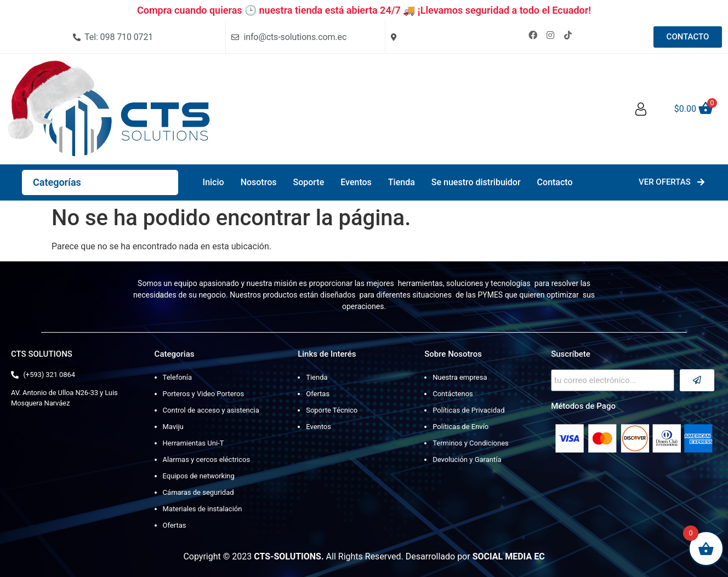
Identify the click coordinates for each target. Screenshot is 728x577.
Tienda (402, 182)
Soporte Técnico (332, 410)
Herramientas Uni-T (194, 443)
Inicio (214, 182)
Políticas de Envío (460, 427)
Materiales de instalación (203, 509)
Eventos (356, 182)
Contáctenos (453, 394)
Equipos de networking (199, 476)
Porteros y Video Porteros (204, 394)
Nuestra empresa (460, 377)
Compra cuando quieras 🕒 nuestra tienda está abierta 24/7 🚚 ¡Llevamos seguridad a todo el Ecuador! (364, 10)
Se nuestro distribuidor (476, 182)
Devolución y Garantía (467, 459)
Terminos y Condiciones (471, 443)
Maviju (173, 427)
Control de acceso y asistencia (211, 410)
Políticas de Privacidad (468, 410)
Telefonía (177, 377)
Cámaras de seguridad (198, 492)
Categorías (57, 182)
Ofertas (175, 525)
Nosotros (259, 182)
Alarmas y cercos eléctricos (207, 459)
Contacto (555, 182)
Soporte (308, 182)
